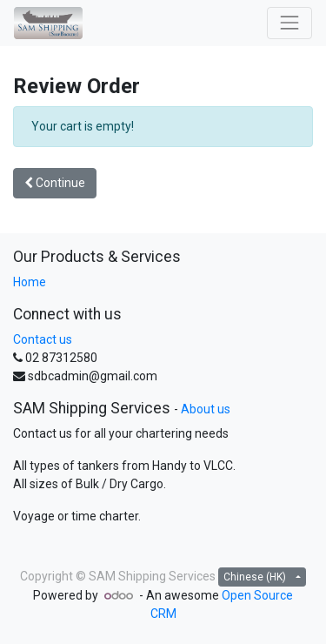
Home (30, 282)
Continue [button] (55, 183)
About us (206, 409)
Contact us (43, 339)
